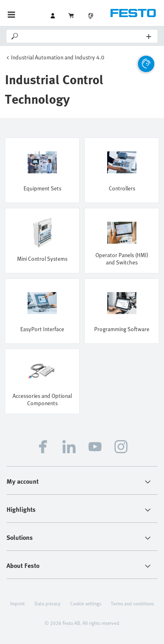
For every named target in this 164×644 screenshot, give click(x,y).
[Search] (83, 36)
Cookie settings (86, 603)
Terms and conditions (132, 603)
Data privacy (47, 603)
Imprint (17, 603)
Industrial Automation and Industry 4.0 (58, 57)
